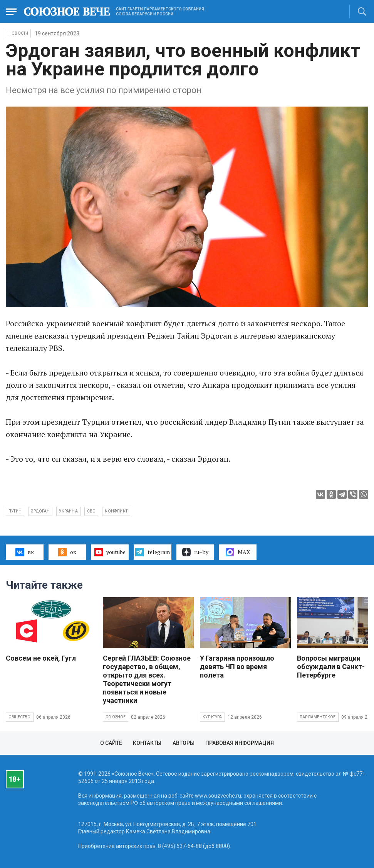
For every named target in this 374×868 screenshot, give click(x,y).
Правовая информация (240, 743)
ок (67, 552)
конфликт (116, 511)
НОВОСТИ (18, 33)
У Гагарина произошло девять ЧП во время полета (237, 667)
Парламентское (318, 717)
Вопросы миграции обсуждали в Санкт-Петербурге (331, 667)
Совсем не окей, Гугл (41, 658)
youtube (110, 552)
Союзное (116, 717)
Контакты (147, 743)
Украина (68, 511)
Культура (212, 717)
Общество (20, 717)
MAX (238, 552)
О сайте (111, 743)
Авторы (184, 743)
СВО (91, 511)
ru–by (195, 552)
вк (24, 552)
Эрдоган (40, 511)
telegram (152, 552)
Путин (15, 511)
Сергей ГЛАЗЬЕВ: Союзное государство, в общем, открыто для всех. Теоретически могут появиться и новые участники (147, 679)
